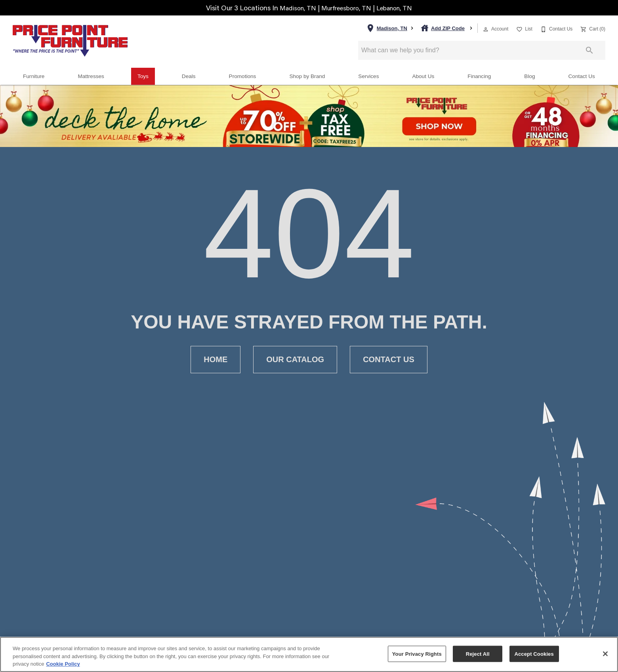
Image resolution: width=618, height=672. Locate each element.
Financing (479, 76)
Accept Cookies (534, 654)
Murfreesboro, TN (346, 8)
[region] (309, 654)
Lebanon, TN (399, 8)
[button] (486, 29)
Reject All (478, 654)
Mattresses (91, 76)
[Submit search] (589, 50)
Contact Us (582, 76)
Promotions (243, 76)
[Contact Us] (556, 28)
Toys (143, 76)
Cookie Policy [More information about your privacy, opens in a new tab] (63, 664)
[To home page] (70, 41)
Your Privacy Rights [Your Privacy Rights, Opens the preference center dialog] (417, 654)
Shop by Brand (307, 76)
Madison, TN (293, 8)
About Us (423, 76)
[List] (524, 28)
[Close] (605, 654)
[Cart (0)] (592, 28)
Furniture (34, 76)
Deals (189, 76)
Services (368, 76)
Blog (529, 76)
